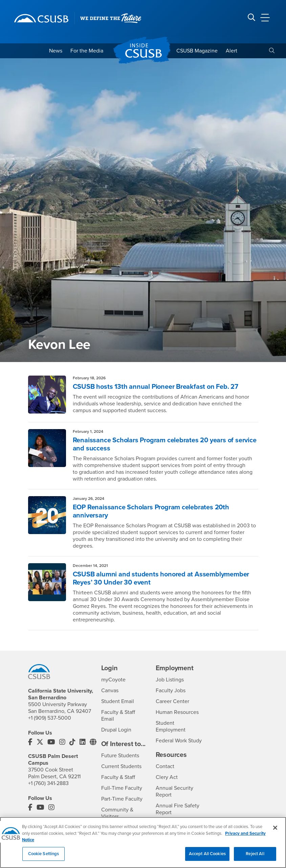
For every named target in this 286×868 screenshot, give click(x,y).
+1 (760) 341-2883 (48, 783)
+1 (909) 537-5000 (50, 718)
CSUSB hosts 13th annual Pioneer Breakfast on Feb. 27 (156, 387)
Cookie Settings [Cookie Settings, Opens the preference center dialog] (44, 857)
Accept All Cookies (207, 857)
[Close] (275, 831)
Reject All (255, 857)
